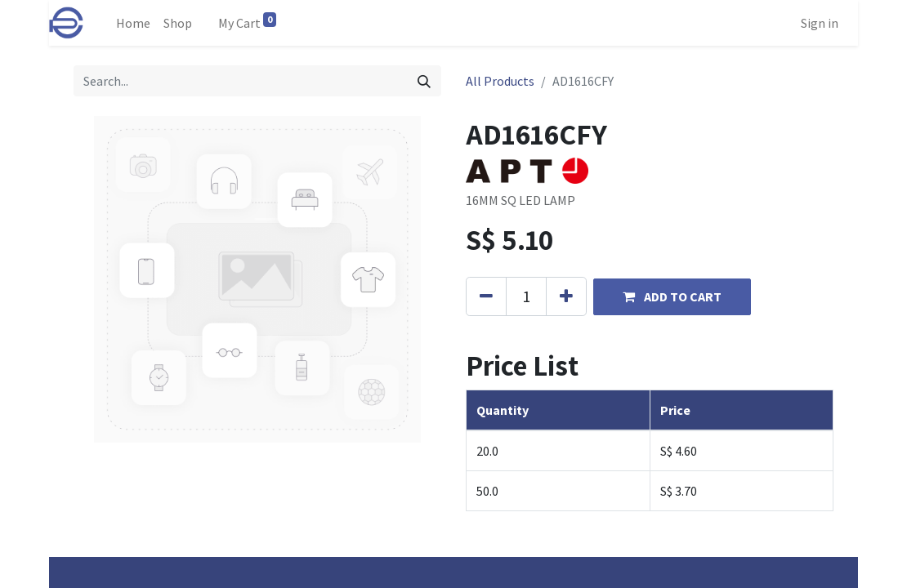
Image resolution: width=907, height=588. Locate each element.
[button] (672, 297)
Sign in (820, 23)
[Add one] (566, 296)
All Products (500, 81)
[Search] (424, 81)
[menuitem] (133, 23)
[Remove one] (486, 296)
